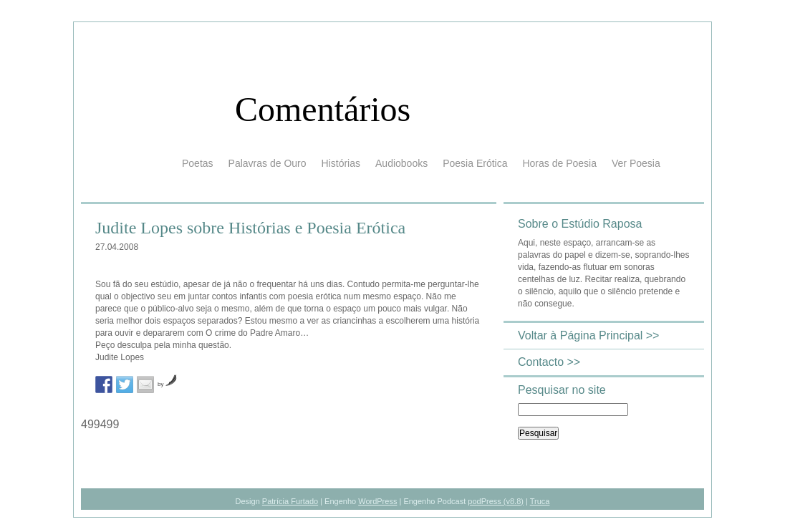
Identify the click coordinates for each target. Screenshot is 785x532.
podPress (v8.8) (496, 501)
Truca (540, 501)
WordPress (377, 501)
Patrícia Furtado (290, 501)
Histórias (341, 163)
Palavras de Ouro (268, 163)
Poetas (198, 163)
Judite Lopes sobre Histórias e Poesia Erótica (250, 228)
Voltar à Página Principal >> (588, 335)
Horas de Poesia (559, 163)
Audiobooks (401, 163)
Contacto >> (549, 362)
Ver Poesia (636, 163)
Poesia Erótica (475, 163)
